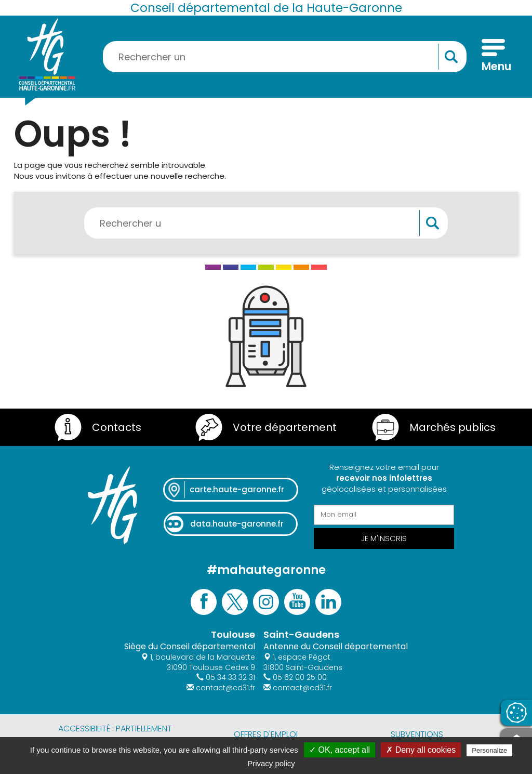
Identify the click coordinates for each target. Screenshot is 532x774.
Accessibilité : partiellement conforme (115, 734)
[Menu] (493, 57)
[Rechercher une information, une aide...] (285, 57)
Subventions (417, 734)
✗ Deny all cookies (421, 750)
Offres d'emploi (266, 734)
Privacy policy (271, 763)
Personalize (489, 750)
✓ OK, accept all (340, 750)
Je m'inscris (384, 538)
